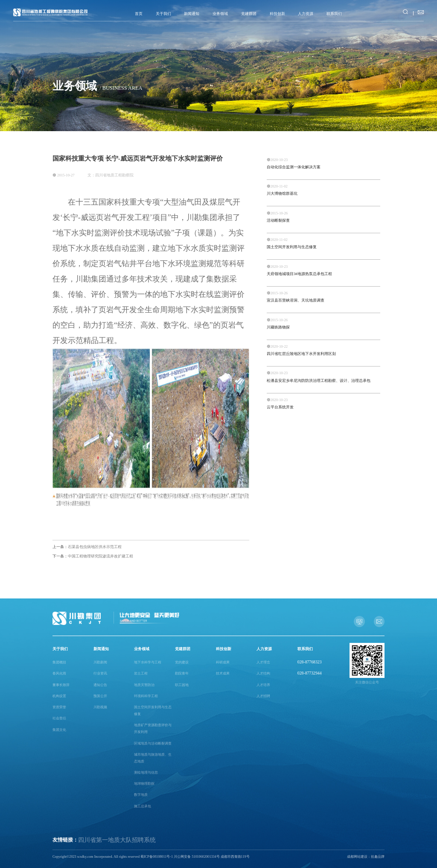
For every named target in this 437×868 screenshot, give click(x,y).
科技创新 (277, 14)
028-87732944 (310, 673)
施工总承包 (143, 806)
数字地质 (141, 795)
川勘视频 (100, 707)
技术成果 (223, 673)
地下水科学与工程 (148, 662)
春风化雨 (59, 673)
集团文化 (59, 730)
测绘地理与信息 (146, 773)
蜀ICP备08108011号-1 (157, 857)
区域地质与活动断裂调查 (153, 743)
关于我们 (163, 14)
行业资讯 (100, 673)
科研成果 (223, 662)
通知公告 (100, 685)
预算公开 (100, 696)
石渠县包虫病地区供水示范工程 (87, 547)
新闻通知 (192, 14)
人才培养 (263, 685)
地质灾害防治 (144, 685)
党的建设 (182, 662)
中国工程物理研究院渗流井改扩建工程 (93, 556)
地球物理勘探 (144, 784)
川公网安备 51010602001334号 (197, 857)
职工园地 (182, 685)
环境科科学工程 (146, 696)
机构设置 (59, 696)
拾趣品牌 (378, 857)
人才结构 (263, 673)
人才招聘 (263, 696)
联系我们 (334, 14)
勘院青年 (182, 673)
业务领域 (220, 14)
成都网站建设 (357, 857)
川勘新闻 (100, 662)
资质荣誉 (59, 707)
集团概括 (59, 662)
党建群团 (249, 14)
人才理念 (263, 662)
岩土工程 (141, 673)
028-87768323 (310, 662)
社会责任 (59, 718)
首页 (139, 14)
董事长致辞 (61, 685)
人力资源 (306, 14)
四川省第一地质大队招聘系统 (117, 840)
